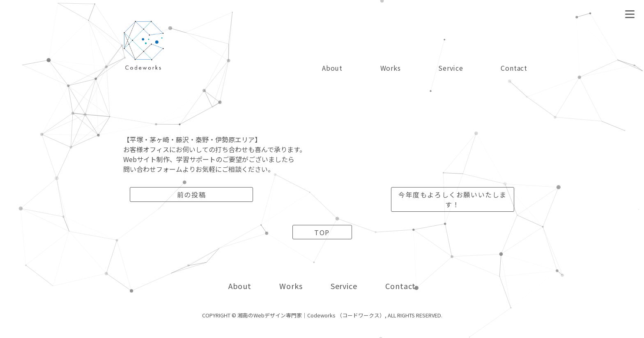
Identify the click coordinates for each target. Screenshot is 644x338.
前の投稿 (191, 194)
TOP (322, 232)
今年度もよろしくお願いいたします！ (453, 199)
